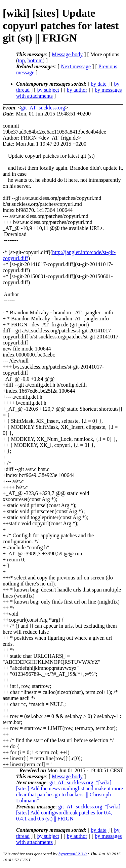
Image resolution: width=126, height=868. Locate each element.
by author (77, 90)
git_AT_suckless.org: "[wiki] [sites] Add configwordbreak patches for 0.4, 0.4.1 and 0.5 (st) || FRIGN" (68, 813)
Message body (67, 54)
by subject (48, 90)
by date (99, 84)
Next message (76, 66)
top (21, 60)
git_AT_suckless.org (43, 108)
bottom (35, 60)
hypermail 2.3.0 (73, 854)
